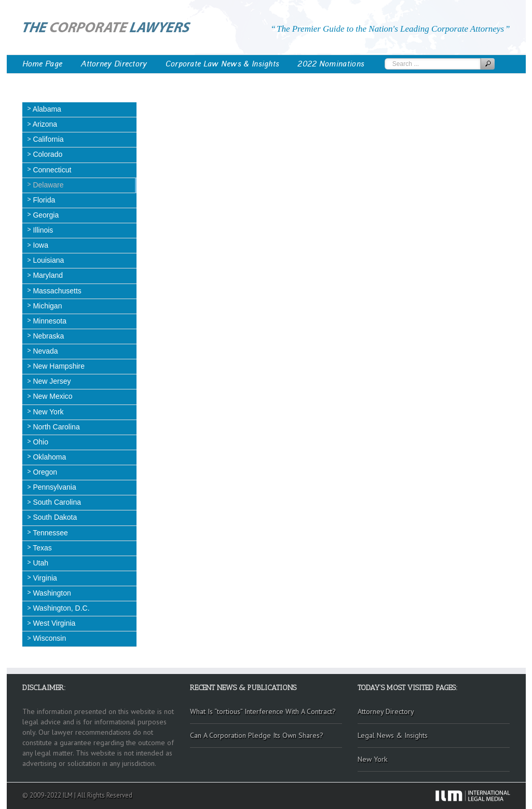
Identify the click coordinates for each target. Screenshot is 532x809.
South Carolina (56, 502)
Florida (43, 200)
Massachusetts (56, 291)
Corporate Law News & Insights (223, 64)
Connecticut (51, 170)
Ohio (40, 442)
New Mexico (52, 396)
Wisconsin (49, 638)
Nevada (45, 351)
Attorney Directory (114, 64)
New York (47, 412)
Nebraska (48, 336)
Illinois (42, 230)
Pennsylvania (54, 487)
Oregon (44, 472)
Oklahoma (49, 457)
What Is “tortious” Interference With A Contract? (263, 711)
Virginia (44, 578)
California (47, 139)
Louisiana (48, 260)
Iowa (40, 245)
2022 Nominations (331, 64)
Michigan (47, 306)
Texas (42, 548)
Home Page (43, 64)
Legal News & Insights (393, 735)
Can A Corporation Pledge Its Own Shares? (257, 735)
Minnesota (49, 321)
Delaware (47, 185)
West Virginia (53, 623)
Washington (51, 593)
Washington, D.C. (60, 608)
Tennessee (50, 533)
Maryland (47, 275)
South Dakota (54, 517)
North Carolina (56, 427)
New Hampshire (58, 366)
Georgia (45, 215)
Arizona (44, 124)
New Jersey (51, 381)
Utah (40, 563)
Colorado (47, 154)
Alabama (46, 109)
